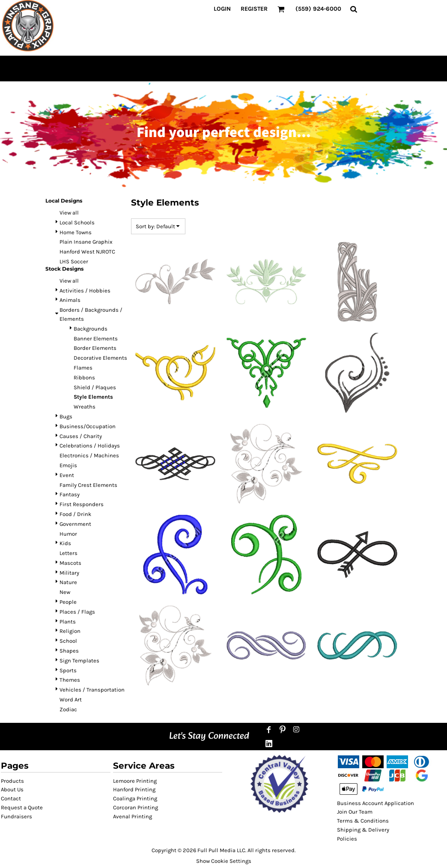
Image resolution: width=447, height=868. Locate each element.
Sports (68, 670)
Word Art (71, 699)
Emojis (68, 465)
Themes (70, 680)
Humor (68, 534)
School (68, 641)
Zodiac (68, 709)
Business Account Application (375, 803)
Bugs (66, 416)
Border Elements (95, 348)
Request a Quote (22, 807)
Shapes (69, 651)
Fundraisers (16, 816)
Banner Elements (96, 339)
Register (254, 9)
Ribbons (84, 377)
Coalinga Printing (135, 798)
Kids (65, 543)
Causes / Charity (81, 436)
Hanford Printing (134, 789)
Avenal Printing (133, 816)
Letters (69, 553)
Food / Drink (75, 514)
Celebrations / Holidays (90, 446)
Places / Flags (77, 612)
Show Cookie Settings (224, 861)
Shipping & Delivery (363, 830)
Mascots (70, 563)
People (68, 602)
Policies (347, 839)
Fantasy (70, 494)
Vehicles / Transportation (92, 690)
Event (67, 475)
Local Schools (77, 222)
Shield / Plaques (95, 387)
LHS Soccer (74, 261)
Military (69, 573)
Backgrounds (91, 329)
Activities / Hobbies (85, 291)
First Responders (82, 504)
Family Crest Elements (88, 485)
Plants (68, 622)
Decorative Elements (100, 358)
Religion (70, 631)
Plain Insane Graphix (86, 242)
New (65, 592)
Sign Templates (79, 661)
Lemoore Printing (135, 781)
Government (75, 524)
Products (12, 781)
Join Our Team (355, 812)
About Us (12, 789)
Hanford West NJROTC (87, 252)
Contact (11, 798)
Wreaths (85, 407)
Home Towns (76, 232)
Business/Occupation (88, 426)
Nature (68, 582)
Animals (70, 300)
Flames (83, 368)
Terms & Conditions (363, 821)
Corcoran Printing (136, 807)
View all (69, 213)
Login (222, 9)
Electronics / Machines (89, 455)
